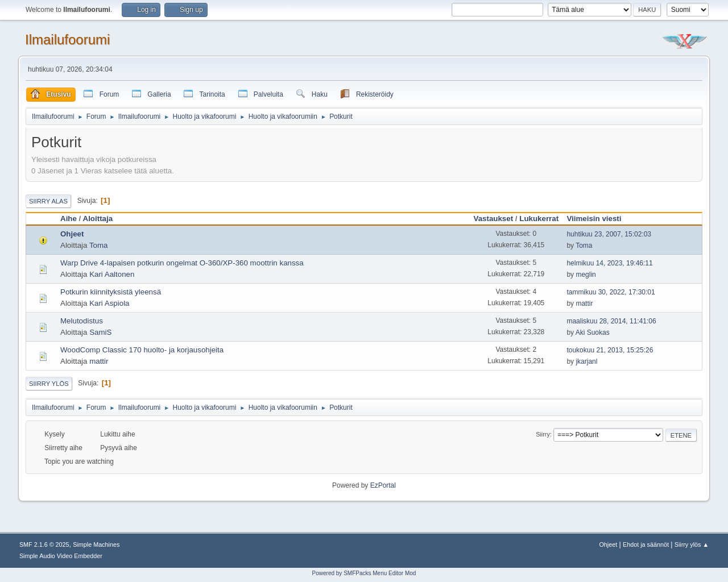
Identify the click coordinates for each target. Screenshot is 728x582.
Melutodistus (82, 321)
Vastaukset (493, 219)
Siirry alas (48, 201)
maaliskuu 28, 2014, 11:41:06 (611, 321)
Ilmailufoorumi (67, 40)
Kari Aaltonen (112, 274)
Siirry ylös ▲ (692, 544)
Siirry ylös (49, 384)
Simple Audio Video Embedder (61, 556)
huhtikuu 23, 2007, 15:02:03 (609, 234)
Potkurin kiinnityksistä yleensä (111, 292)
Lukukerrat (539, 219)
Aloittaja (98, 219)
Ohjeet (72, 234)
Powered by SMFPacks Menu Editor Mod (364, 573)
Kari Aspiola (109, 303)
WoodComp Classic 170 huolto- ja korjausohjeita (142, 350)
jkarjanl (586, 361)
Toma (99, 245)
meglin (586, 275)
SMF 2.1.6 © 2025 (44, 544)
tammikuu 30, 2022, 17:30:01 (611, 292)
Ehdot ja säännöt (646, 544)
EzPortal (383, 485)
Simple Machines (96, 544)
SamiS (100, 332)
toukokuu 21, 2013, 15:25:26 (610, 350)
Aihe (69, 219)
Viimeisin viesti (599, 219)
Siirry (543, 434)
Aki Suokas (593, 332)
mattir (584, 304)
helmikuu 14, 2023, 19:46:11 (609, 263)
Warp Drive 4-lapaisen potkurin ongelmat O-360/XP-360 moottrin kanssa (182, 263)
